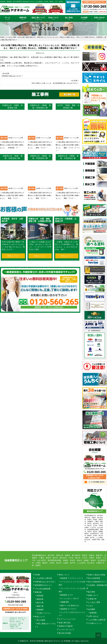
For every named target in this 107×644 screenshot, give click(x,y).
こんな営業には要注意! (97, 620)
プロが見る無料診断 (43, 589)
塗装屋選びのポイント (44, 585)
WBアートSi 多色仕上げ (70, 606)
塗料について (64, 575)
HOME (8, 18)
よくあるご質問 (94, 602)
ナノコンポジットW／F (69, 599)
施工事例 (69, 18)
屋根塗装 (40, 599)
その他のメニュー (95, 623)
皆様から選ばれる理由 (97, 575)
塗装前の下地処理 (66, 626)
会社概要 (84, 18)
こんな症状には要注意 (44, 578)
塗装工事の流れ (38, 18)
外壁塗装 (40, 596)
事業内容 (23, 18)
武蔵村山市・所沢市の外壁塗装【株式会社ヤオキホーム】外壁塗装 (45, 641)
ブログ (91, 606)
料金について (53, 18)
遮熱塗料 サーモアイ (68, 609)
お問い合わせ (99, 18)
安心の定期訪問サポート (97, 582)
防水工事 (40, 603)
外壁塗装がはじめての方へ (45, 582)
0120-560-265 (96, 472)
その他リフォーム (43, 613)
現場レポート (93, 595)
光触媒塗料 (65, 602)
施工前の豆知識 (65, 633)
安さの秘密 (41, 620)
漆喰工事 (40, 606)
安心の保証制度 (94, 578)
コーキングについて (67, 630)
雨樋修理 (40, 610)
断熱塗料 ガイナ (67, 595)
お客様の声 (92, 599)
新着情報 (93, 613)
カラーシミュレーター (67, 619)
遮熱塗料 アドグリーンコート (72, 578)
